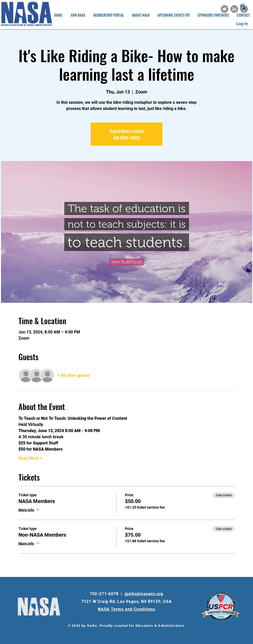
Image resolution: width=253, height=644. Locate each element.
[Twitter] (225, 9)
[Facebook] (244, 9)
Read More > (30, 458)
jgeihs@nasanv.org (144, 594)
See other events (126, 137)
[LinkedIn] (234, 9)
